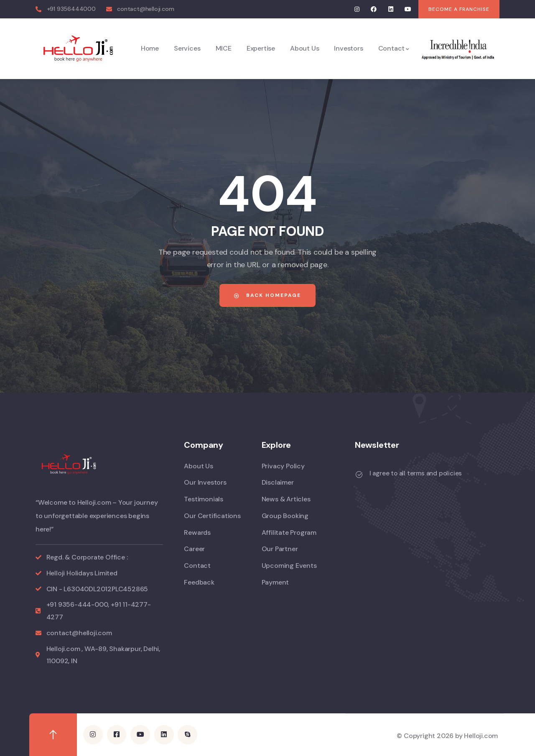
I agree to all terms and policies (416, 473)
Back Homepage (267, 295)
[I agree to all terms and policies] (359, 475)
